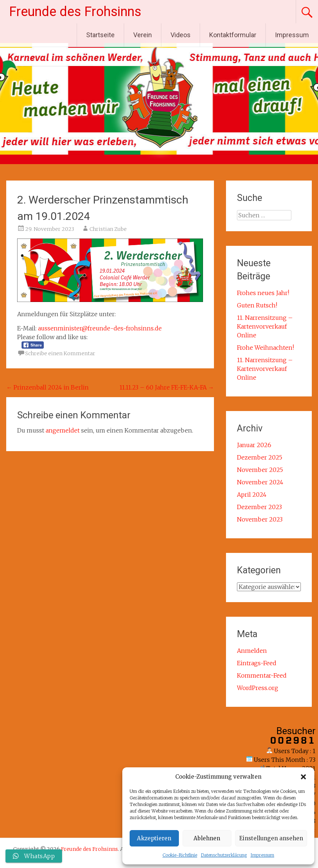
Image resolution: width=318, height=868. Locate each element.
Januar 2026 (254, 445)
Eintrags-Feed (257, 663)
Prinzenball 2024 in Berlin (47, 387)
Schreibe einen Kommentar (60, 353)
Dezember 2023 (259, 507)
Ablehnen (207, 838)
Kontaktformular (233, 35)
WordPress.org (258, 688)
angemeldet (63, 430)
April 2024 (252, 495)
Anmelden (252, 651)
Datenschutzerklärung (224, 855)
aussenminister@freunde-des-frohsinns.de (100, 328)
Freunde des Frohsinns (75, 12)
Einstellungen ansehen (271, 838)
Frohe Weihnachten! (265, 348)
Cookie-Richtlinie (180, 855)
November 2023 (260, 519)
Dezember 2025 (260, 457)
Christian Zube (108, 229)
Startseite (100, 35)
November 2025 (260, 470)
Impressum (262, 855)
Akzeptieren (154, 838)
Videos (181, 35)
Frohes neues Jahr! (263, 293)
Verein (143, 35)
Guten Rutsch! (257, 305)
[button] (303, 777)
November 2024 (260, 482)
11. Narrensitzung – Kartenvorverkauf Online (265, 326)
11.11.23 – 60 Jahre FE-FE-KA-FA (167, 387)
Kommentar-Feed (262, 675)
